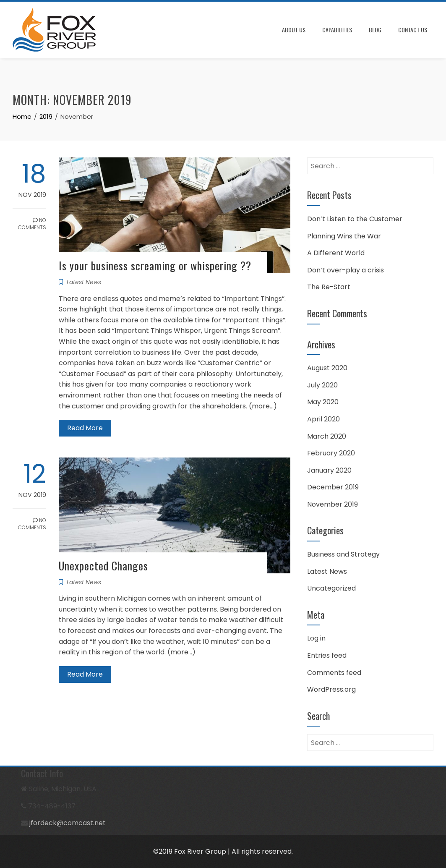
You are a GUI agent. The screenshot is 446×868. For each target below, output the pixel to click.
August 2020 (327, 368)
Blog (375, 30)
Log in (316, 638)
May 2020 (323, 402)
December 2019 (333, 487)
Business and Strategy (343, 554)
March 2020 (327, 436)
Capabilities (337, 30)
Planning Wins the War (344, 236)
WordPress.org (331, 689)
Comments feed (334, 673)
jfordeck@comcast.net (68, 823)
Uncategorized (331, 588)
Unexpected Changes (103, 566)
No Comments (32, 224)
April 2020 (323, 419)
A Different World (336, 253)
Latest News (84, 282)
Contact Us (413, 30)
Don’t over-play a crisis (346, 270)
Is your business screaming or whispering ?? (155, 265)
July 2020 (322, 385)
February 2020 (331, 453)
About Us (294, 30)
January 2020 (329, 470)
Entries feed (327, 655)
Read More (85, 428)
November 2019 (333, 504)
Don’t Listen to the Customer (355, 219)
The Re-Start (329, 287)
